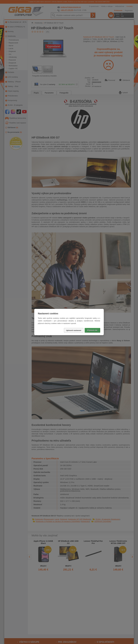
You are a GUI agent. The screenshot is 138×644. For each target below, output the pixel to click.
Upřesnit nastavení (74, 330)
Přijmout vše (92, 330)
